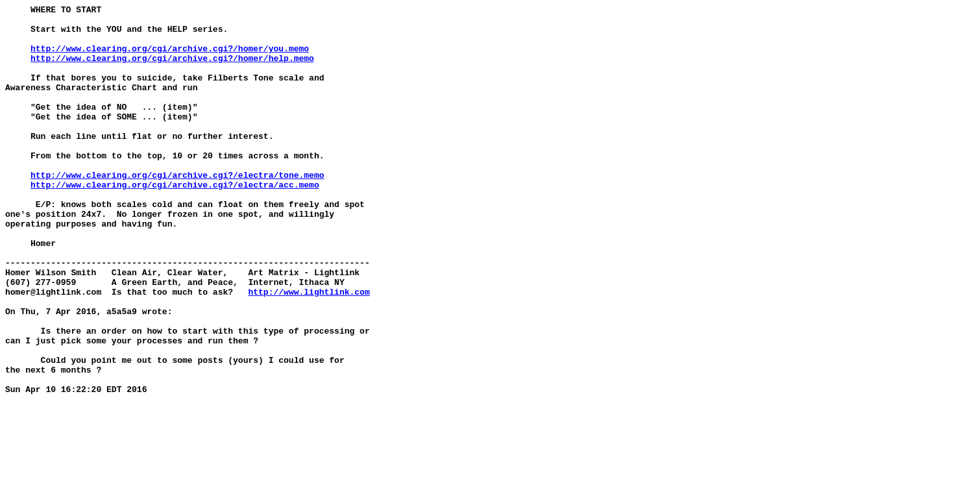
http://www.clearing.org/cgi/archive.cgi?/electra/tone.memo (177, 210)
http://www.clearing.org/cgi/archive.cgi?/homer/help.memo (172, 69)
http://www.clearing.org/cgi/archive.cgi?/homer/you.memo (170, 58)
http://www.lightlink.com (309, 350)
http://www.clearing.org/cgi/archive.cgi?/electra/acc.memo (175, 221)
